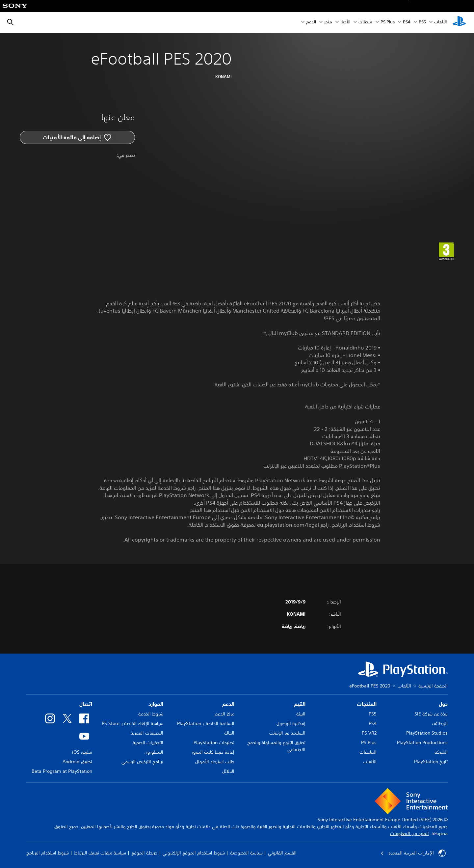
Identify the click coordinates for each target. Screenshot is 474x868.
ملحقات (365, 23)
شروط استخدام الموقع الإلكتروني (194, 853)
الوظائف (440, 723)
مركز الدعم (224, 714)
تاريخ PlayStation (431, 762)
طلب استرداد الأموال (215, 762)
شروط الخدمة (151, 714)
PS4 (407, 23)
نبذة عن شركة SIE (431, 714)
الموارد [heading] (156, 704)
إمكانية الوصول (291, 723)
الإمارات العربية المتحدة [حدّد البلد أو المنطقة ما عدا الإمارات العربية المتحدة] (413, 853)
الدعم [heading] (228, 704)
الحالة (229, 733)
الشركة (441, 752)
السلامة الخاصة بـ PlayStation (206, 723)
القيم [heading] (300, 704)
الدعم (311, 23)
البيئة (301, 714)
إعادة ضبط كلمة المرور (213, 752)
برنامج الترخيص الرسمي (142, 762)
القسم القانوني (282, 853)
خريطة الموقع (144, 853)
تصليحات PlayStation (214, 742)
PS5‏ (422, 23)
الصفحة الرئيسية (433, 686)
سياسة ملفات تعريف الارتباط (100, 853)
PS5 (373, 714)
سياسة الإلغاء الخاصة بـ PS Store (132, 723)
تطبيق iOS (82, 752)
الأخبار (345, 23)
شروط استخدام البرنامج (48, 853)
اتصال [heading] (86, 704)
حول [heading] (443, 704)
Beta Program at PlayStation (62, 771)
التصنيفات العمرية (147, 733)
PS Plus (388, 23)
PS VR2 (369, 733)
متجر (328, 23)
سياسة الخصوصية (246, 853)
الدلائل (228, 771)
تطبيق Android (77, 762)
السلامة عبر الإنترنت (287, 733)
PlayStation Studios (427, 733)
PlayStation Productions (422, 742)
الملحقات (368, 752)
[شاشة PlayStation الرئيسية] (459, 22)
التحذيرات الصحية (148, 742)
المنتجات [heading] (367, 704)
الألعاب (440, 23)
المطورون (154, 752)
